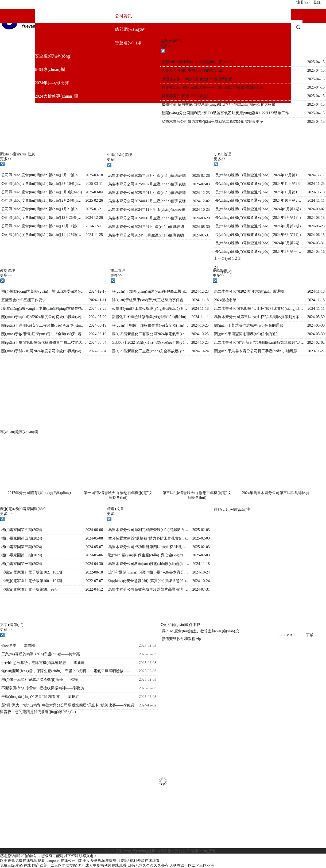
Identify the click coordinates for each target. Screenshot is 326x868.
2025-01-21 (94, 209)
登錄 (317, 2)
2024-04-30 (94, 564)
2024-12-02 (201, 201)
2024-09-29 (201, 218)
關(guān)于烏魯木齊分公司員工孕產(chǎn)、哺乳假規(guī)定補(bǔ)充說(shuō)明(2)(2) (259, 351)
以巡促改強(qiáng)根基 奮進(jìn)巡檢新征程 (197, 79)
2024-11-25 (94, 235)
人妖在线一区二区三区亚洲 (192, 865)
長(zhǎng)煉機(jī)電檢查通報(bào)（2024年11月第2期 (258, 184)
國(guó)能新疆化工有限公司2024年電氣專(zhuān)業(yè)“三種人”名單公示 (150, 334)
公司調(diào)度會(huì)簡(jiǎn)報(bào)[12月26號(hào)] (42, 218)
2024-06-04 (98, 343)
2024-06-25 (316, 226)
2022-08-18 (94, 572)
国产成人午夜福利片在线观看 (102, 865)
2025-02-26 (94, 200)
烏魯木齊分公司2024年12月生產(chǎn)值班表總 (147, 201)
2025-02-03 (201, 184)
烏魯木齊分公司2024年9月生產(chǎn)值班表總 (146, 227)
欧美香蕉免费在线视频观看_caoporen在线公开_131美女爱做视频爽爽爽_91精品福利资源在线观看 (80, 861)
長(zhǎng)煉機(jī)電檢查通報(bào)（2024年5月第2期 (257, 243)
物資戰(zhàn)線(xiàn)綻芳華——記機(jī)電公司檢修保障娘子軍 (212, 87)
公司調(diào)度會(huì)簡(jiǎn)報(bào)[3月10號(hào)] (42, 184)
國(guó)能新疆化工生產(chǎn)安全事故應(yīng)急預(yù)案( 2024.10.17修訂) (150, 351)
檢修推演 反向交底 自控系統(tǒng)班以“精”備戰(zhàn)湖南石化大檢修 (219, 104)
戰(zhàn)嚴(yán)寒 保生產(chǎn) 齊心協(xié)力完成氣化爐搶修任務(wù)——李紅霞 (149, 555)
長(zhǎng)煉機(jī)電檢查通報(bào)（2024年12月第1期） (260, 175)
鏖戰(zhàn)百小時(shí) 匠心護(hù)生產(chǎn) (197, 62)
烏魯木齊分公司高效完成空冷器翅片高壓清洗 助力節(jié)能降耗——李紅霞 (149, 589)
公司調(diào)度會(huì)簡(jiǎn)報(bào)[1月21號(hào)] (42, 209)
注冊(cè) (303, 2)
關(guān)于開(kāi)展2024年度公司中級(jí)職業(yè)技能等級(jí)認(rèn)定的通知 (44, 351)
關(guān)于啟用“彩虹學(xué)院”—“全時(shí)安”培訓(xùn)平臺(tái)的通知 (44, 334)
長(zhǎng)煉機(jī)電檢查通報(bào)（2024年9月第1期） (259, 209)
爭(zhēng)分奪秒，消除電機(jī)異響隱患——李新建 (43, 663)
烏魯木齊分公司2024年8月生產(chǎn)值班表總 (146, 235)
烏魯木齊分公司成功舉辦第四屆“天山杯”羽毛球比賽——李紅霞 (149, 547)
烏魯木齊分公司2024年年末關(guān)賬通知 (249, 291)
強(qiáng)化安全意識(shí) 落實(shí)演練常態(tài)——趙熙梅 (149, 581)
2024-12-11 (94, 226)
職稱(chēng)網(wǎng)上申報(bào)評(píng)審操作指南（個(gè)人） (44, 309)
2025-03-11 (94, 184)
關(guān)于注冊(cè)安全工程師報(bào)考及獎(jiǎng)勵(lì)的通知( (44, 325)
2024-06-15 (316, 235)
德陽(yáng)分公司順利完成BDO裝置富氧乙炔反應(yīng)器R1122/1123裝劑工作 (225, 113)
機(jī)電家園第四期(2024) (22, 538)
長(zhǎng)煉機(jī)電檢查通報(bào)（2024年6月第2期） (259, 226)
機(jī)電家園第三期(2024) (22, 547)
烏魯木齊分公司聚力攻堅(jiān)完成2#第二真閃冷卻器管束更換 (212, 122)
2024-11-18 (316, 192)
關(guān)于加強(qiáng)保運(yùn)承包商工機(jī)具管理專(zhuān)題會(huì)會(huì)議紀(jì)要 (150, 291)
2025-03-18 (94, 175)
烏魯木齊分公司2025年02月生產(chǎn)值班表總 (147, 184)
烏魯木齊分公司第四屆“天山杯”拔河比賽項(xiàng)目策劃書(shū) (259, 309)
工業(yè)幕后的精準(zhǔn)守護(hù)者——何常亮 (41, 654)
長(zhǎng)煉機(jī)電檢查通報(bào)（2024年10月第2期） (260, 200)
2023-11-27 (316, 351)
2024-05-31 (316, 243)
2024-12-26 (94, 218)
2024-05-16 (316, 252)
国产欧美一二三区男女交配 (55, 865)
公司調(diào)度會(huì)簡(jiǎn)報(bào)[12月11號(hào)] (42, 226)
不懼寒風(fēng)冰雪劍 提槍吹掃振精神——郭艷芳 (43, 688)
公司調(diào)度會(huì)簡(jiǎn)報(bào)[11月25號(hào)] (42, 235)
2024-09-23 (98, 309)
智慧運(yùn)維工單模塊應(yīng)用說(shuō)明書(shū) (150, 309)
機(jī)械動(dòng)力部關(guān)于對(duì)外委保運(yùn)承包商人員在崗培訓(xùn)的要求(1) (44, 291)
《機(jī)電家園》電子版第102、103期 (32, 572)
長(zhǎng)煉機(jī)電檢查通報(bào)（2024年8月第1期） (259, 218)
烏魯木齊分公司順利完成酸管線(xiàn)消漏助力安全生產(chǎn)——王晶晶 (149, 530)
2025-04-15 (316, 62)
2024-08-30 (201, 227)
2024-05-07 (94, 547)
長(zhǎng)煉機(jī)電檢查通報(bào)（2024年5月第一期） (260, 252)
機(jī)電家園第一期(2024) (22, 564)
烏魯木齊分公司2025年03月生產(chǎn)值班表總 (147, 176)
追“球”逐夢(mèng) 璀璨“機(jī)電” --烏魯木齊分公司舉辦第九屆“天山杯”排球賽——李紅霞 (149, 572)
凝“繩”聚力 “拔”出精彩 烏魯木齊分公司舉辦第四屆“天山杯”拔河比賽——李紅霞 (68, 705)
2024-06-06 (94, 530)
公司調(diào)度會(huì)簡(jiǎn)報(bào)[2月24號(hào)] (42, 200)
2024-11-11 (316, 200)
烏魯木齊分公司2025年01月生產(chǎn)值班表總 (147, 193)
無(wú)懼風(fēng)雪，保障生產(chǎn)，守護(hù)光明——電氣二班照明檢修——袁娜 (69, 671)
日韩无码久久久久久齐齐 (148, 865)
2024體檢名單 (225, 300)
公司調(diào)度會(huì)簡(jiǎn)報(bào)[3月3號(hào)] (42, 192)
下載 (310, 635)
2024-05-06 (94, 555)
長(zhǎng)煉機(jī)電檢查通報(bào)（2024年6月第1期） (259, 235)
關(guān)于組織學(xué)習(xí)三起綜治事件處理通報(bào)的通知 (150, 300)
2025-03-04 (94, 192)
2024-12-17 (316, 175)
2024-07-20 (98, 317)
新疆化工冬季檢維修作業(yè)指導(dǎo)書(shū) (149, 317)
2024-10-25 (201, 210)
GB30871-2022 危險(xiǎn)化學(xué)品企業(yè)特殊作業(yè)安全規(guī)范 (150, 343)
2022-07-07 (94, 581)
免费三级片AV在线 (15, 865)
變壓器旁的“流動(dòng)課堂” (185, 96)
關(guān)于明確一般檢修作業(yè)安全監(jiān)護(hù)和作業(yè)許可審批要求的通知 (150, 325)
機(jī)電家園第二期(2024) (22, 555)
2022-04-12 (94, 589)
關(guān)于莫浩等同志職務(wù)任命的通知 (249, 325)
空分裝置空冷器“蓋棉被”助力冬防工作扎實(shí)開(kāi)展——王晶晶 (149, 538)
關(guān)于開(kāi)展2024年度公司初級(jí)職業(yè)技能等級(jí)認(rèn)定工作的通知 (44, 317)
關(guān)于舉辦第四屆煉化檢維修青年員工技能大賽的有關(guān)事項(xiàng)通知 (44, 343)
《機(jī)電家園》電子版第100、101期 (32, 581)
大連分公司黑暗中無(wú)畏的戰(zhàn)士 (194, 70)
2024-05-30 (316, 317)
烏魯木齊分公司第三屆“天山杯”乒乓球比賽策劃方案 (257, 317)
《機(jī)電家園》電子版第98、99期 (30, 589)
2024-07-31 (201, 235)
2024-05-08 (94, 538)
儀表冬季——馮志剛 (18, 646)
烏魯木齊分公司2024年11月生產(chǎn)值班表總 (147, 210)
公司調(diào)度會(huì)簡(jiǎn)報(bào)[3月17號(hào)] (42, 175)
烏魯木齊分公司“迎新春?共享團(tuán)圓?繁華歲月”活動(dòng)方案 (259, 343)
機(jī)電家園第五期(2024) (22, 530)
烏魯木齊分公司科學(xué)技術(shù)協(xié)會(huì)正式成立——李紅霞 (149, 564)
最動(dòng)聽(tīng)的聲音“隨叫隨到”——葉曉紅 (40, 697)
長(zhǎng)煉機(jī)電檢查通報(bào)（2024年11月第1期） (260, 192)
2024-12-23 (201, 193)
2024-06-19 (98, 325)
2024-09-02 (316, 209)
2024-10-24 (200, 351)
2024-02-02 (316, 343)
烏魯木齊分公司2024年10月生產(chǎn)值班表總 (147, 218)
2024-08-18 (316, 218)
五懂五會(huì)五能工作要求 (24, 300)
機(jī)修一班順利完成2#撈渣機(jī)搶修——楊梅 (40, 680)
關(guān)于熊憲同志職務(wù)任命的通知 (247, 334)
